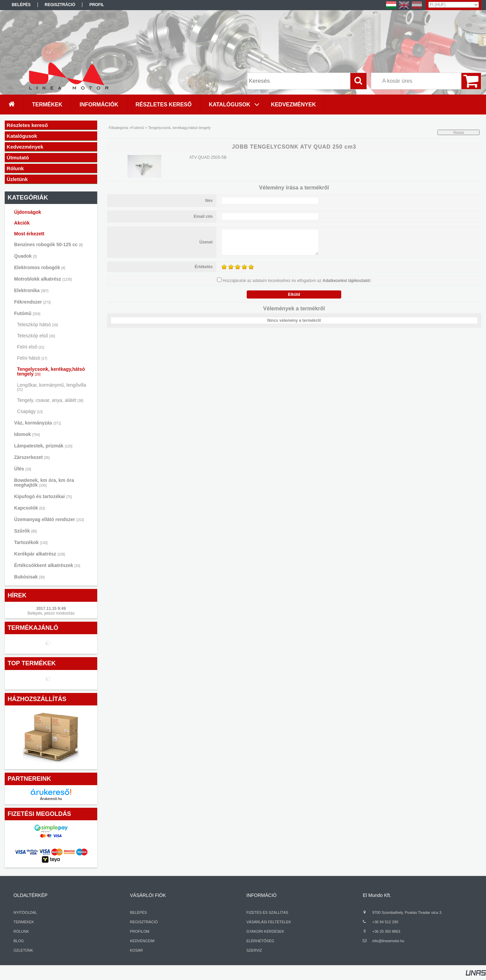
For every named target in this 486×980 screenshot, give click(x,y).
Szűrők (25, 531)
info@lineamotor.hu (388, 941)
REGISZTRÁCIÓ (144, 922)
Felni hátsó (32, 358)
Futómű (27, 313)
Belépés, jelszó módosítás (51, 613)
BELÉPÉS (138, 912)
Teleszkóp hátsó (38, 325)
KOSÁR (137, 950)
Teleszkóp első (36, 336)
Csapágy (30, 411)
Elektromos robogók (40, 267)
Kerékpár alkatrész (40, 554)
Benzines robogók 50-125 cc (48, 244)
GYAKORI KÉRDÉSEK (265, 931)
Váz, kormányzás (38, 423)
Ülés (23, 469)
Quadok (25, 256)
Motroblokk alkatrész (43, 279)
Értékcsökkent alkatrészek (47, 565)
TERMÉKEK (24, 922)
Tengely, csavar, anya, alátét (50, 400)
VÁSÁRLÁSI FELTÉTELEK (269, 922)
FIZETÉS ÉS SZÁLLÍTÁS (267, 912)
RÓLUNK (21, 931)
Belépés (21, 5)
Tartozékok (31, 542)
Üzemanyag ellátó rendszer (49, 519)
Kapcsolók (30, 508)
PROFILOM (140, 931)
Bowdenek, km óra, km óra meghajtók (44, 483)
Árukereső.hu (51, 799)
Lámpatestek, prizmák (43, 446)
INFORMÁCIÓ (261, 895)
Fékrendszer (33, 302)
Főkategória (118, 128)
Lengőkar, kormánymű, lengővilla (52, 387)
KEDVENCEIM (142, 941)
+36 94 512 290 (385, 922)
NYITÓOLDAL (25, 912)
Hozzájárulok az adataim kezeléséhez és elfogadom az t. (297, 281)
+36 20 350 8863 (386, 931)
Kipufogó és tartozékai (43, 496)
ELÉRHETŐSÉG (260, 941)
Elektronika (31, 290)
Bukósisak (30, 577)
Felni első (31, 347)
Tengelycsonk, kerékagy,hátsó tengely (51, 371)
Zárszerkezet (32, 457)
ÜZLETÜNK (23, 950)
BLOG (19, 941)
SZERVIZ (254, 950)
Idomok (27, 434)
